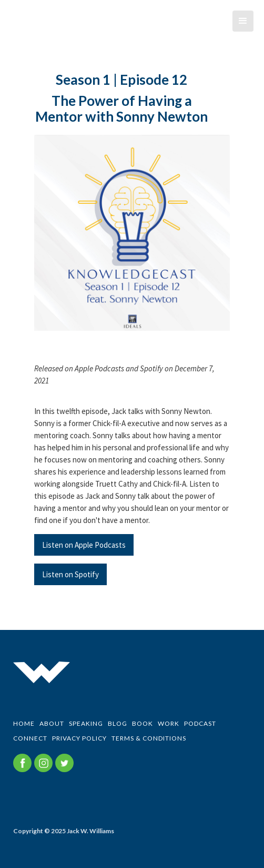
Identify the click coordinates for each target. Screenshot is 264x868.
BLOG (118, 723)
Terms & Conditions (149, 738)
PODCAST (200, 723)
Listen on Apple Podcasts (84, 545)
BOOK (143, 723)
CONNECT (30, 738)
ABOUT (52, 723)
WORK (169, 723)
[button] (243, 21)
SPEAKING (86, 723)
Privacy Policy (79, 738)
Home (24, 723)
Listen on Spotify (70, 574)
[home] (8, 29)
